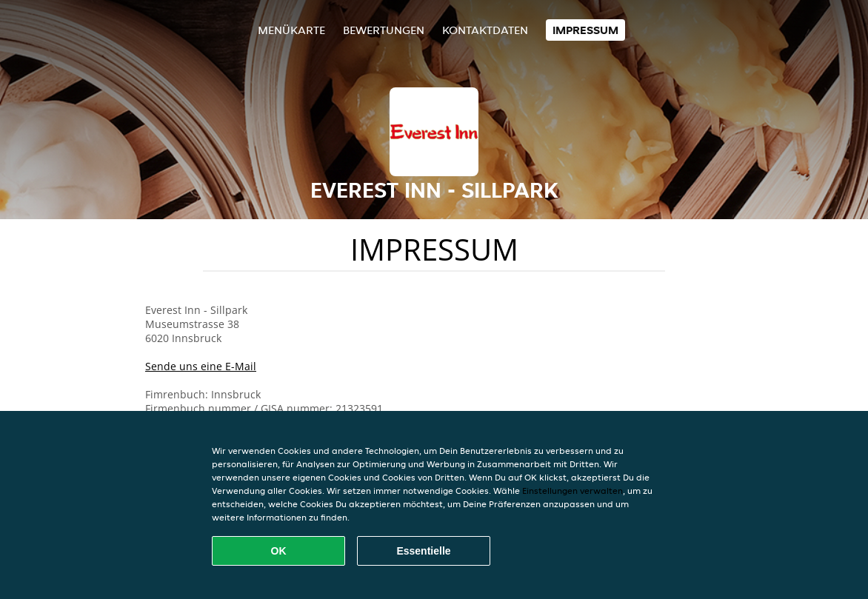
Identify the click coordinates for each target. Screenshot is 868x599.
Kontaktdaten (485, 30)
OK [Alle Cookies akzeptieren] (279, 551)
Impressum (585, 30)
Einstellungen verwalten (572, 491)
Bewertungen (384, 30)
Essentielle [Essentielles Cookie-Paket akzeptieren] (423, 551)
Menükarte (291, 30)
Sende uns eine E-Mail (201, 366)
